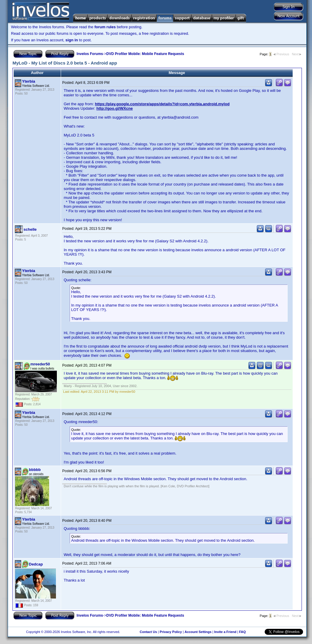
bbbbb (35, 470)
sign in (72, 40)
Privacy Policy (171, 632)
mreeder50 (40, 364)
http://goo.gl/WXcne (115, 108)
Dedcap (36, 564)
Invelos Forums (90, 54)
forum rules (105, 27)
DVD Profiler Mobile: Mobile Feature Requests (145, 54)
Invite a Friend (225, 632)
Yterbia (29, 81)
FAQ (242, 632)
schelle (30, 229)
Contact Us (148, 632)
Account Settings (198, 632)
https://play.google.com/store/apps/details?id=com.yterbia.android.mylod (162, 104)
